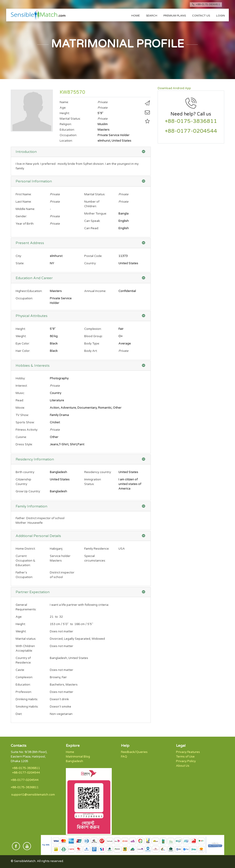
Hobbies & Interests (33, 366)
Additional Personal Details (38, 536)
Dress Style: (24, 444)
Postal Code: (93, 256)
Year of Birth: (25, 224)
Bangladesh (74, 761)
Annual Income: (95, 291)
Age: (19, 617)
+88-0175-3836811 (206, 4)
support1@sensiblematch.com (33, 795)
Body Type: (92, 344)
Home (136, 16)
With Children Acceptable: (25, 648)
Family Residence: (97, 549)
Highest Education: (29, 291)
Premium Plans (175, 16)
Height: (21, 329)
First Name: (24, 194)
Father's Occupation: (24, 575)
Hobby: (21, 378)
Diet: (19, 714)
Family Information (31, 506)
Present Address (30, 243)
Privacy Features (188, 752)
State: (20, 263)
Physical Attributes (32, 316)
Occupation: (24, 298)
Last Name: (24, 202)
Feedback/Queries (134, 752)
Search (152, 16)
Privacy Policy (186, 761)
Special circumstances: (95, 558)
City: (19, 256)
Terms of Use (185, 757)
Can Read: (92, 228)
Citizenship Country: (23, 482)
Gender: (21, 216)
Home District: (26, 549)
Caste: (20, 670)
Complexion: (93, 329)
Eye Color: (23, 344)
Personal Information (34, 181)
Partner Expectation (33, 592)
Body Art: (91, 351)
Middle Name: (25, 209)
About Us (183, 766)
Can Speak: (92, 221)
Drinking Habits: (27, 699)
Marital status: (26, 639)
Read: (20, 400)
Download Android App (174, 88)
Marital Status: (95, 194)
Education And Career (34, 278)
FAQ (124, 757)
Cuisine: (21, 437)
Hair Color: (23, 351)
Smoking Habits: (27, 707)
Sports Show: (25, 422)
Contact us (201, 16)
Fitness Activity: (27, 430)
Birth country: (25, 472)
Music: (20, 393)
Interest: (22, 386)
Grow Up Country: (28, 491)
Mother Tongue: (96, 214)
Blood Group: (94, 336)
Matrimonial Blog (78, 757)
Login (221, 16)
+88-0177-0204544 (191, 131)
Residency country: (98, 472)
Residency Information (35, 459)
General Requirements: (26, 607)
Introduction (26, 152)
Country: (90, 263)
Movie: (20, 408)
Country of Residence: (24, 660)
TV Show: (22, 415)
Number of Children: (92, 204)
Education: (23, 685)
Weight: (21, 336)
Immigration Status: (93, 482)
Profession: (24, 692)
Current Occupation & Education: (25, 561)
